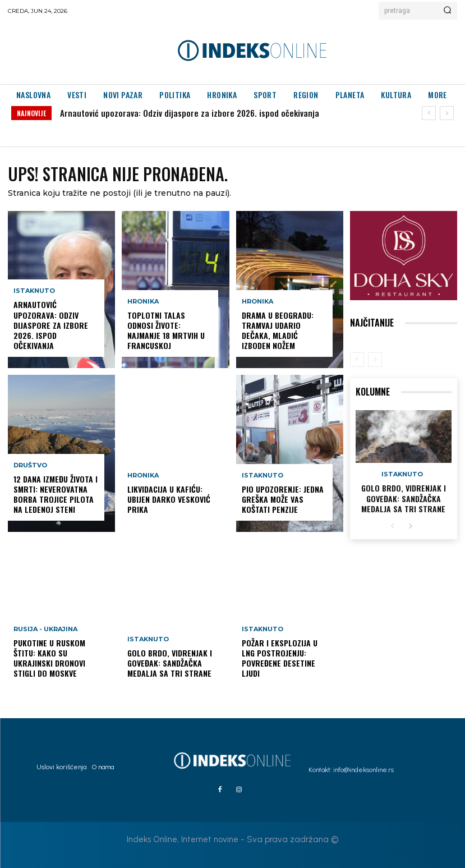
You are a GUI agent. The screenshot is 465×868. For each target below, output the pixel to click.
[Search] (447, 11)
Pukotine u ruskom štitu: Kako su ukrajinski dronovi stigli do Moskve (49, 658)
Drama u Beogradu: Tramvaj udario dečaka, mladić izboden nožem (278, 330)
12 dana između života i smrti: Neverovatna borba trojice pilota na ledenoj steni (56, 494)
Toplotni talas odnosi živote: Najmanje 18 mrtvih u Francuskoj (166, 330)
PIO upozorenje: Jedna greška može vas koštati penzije (283, 499)
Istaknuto (34, 291)
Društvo (30, 465)
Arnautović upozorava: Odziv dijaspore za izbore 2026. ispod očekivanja (190, 113)
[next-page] (410, 527)
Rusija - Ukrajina (45, 629)
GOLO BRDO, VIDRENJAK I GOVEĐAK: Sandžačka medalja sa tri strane (170, 663)
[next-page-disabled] (375, 360)
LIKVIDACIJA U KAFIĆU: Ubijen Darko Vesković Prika (169, 499)
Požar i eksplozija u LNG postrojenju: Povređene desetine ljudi (280, 658)
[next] (447, 113)
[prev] (429, 113)
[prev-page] (357, 360)
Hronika (143, 302)
